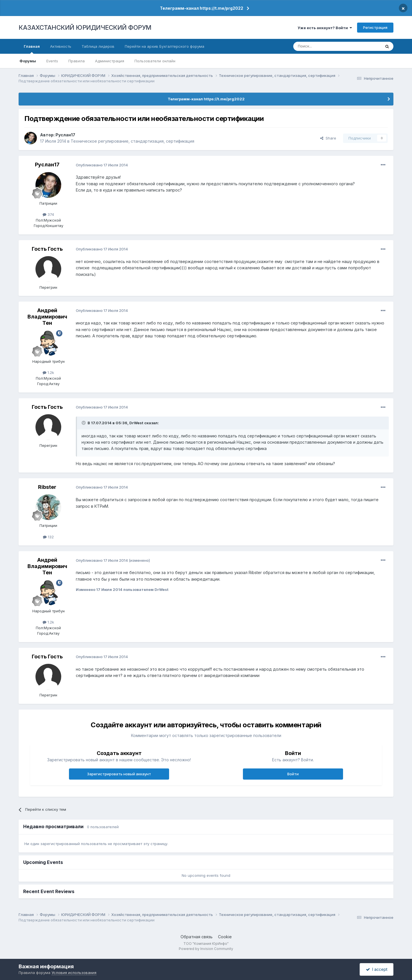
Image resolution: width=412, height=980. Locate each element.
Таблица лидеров (98, 46)
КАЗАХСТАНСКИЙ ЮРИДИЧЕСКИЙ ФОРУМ (85, 27)
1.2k (48, 373)
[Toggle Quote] (84, 423)
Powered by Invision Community (206, 949)
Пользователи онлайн (155, 61)
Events (52, 61)
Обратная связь (197, 937)
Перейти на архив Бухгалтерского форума (165, 46)
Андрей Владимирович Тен (47, 316)
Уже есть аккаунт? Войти (325, 28)
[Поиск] (321, 46)
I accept (377, 969)
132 (48, 537)
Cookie (225, 937)
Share (328, 138)
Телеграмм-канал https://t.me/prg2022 (202, 8)
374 (48, 214)
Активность (61, 46)
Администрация (110, 61)
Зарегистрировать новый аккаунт (119, 774)
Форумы (28, 61)
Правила (77, 61)
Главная (32, 49)
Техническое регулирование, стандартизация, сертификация (132, 141)
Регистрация (375, 27)
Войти (293, 774)
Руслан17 (65, 135)
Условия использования (74, 973)
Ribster (47, 487)
